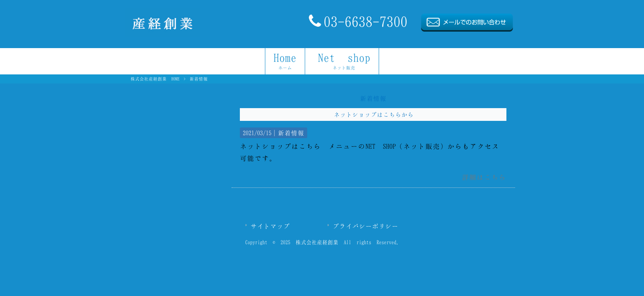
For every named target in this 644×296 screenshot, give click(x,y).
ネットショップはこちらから (374, 114)
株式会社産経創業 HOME (155, 79)
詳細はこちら (484, 177)
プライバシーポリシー (366, 226)
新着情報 (291, 133)
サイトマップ (270, 226)
